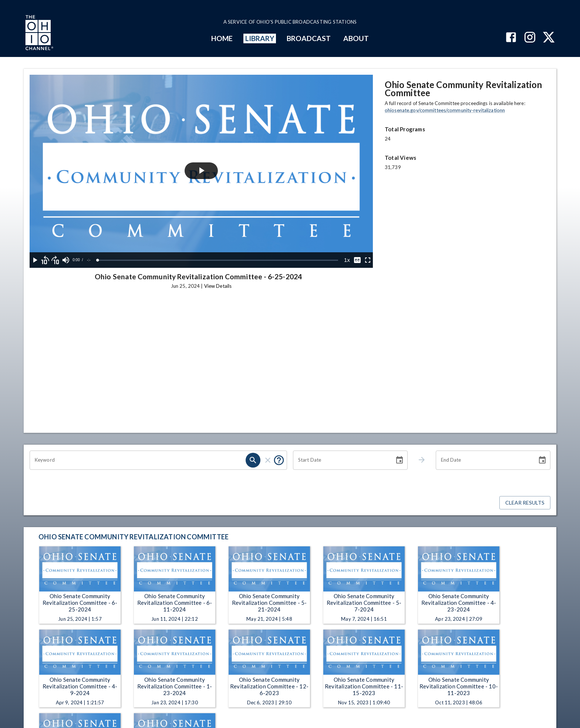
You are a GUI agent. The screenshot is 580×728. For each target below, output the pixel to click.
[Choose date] (399, 460)
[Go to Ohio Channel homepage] (38, 34)
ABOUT (356, 38)
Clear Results (525, 503)
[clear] (268, 460)
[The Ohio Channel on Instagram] (530, 38)
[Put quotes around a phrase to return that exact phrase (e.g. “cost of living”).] (279, 460)
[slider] (218, 260)
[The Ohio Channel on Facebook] (511, 38)
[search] (253, 460)
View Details (218, 286)
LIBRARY (260, 38)
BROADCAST (309, 38)
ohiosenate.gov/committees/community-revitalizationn (445, 110)
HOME (222, 38)
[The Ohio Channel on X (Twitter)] (549, 38)
